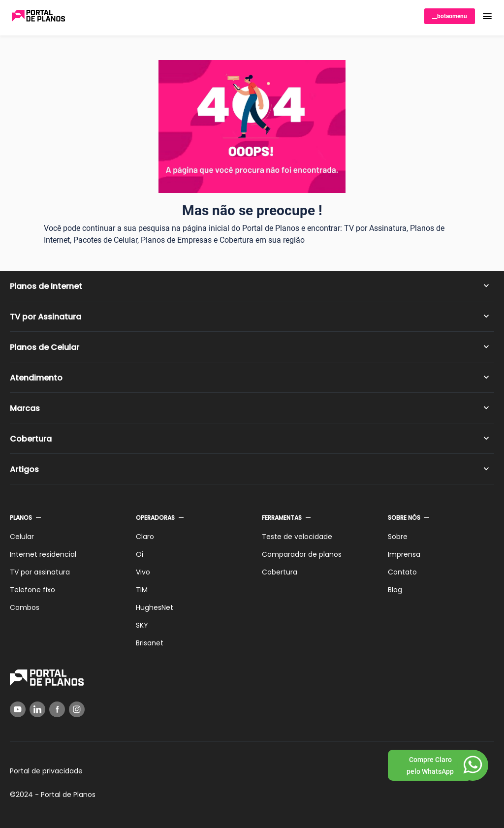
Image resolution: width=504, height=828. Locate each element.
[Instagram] (77, 709)
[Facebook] (57, 709)
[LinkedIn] (37, 709)
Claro (145, 537)
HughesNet (155, 607)
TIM (142, 590)
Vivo (143, 572)
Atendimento (36, 378)
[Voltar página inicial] (38, 16)
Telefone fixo (32, 590)
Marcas (25, 408)
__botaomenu (450, 16)
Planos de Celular (45, 347)
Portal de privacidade (46, 771)
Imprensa (404, 554)
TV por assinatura (40, 572)
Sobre (398, 537)
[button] (487, 16)
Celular (22, 537)
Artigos (24, 469)
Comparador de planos (302, 554)
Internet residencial (43, 554)
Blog (395, 590)
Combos (25, 607)
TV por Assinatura (46, 317)
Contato (402, 572)
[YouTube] (18, 709)
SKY (142, 625)
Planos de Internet (46, 286)
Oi (140, 554)
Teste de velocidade (297, 537)
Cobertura (31, 439)
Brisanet (150, 643)
